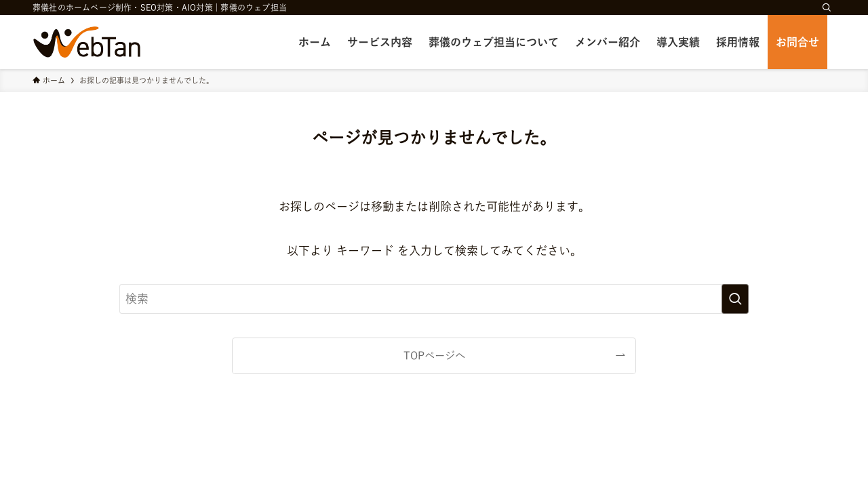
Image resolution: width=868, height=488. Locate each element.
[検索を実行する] (735, 299)
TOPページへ (434, 355)
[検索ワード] (434, 299)
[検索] (827, 7)
